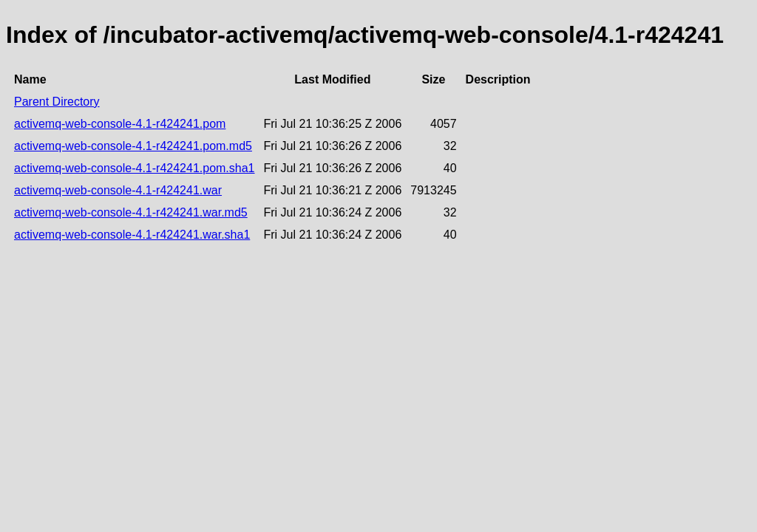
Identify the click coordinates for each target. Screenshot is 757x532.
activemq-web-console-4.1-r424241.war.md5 (131, 212)
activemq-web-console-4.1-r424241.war (118, 190)
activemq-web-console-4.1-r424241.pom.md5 (133, 146)
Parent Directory (57, 102)
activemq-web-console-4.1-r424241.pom (120, 124)
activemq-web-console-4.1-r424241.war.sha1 (132, 235)
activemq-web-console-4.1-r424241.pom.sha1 (135, 168)
